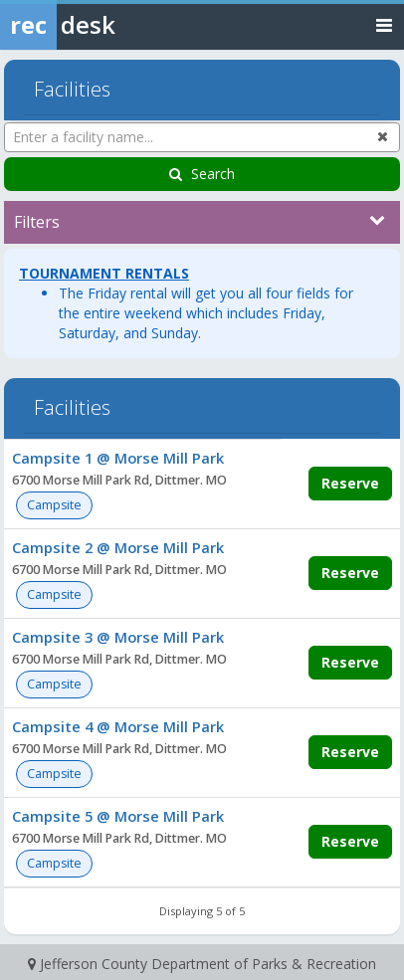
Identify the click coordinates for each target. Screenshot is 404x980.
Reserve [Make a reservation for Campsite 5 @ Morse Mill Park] (350, 841)
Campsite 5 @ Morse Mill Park (118, 816)
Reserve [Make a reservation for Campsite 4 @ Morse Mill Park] (350, 752)
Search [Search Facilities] (202, 174)
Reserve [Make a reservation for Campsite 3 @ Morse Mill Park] (350, 662)
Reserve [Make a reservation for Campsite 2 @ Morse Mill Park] (350, 573)
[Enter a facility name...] (202, 137)
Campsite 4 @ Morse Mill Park (118, 726)
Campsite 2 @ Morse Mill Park (118, 547)
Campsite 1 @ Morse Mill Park (118, 458)
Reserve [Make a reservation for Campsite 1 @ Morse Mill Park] (350, 483)
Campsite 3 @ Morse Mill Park (118, 637)
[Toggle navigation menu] (384, 24)
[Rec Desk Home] (109, 25)
